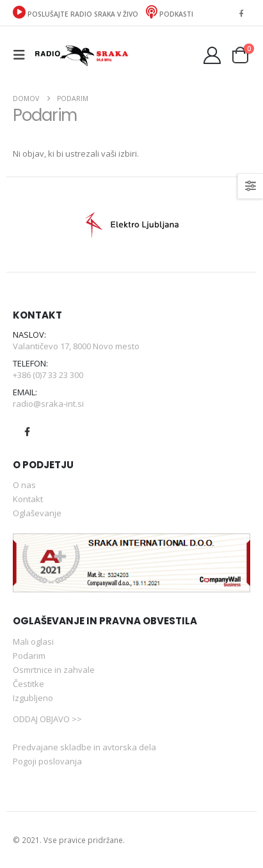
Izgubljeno (33, 698)
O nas (24, 485)
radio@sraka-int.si (48, 404)
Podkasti (170, 14)
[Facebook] (241, 13)
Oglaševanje (37, 513)
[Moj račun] (212, 55)
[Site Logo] (81, 55)
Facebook (27, 432)
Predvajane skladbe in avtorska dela (84, 747)
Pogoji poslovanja (47, 761)
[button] (23, 55)
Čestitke (28, 684)
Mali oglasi (33, 642)
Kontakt (28, 499)
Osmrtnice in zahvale (54, 670)
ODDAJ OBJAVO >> (47, 719)
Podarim (29, 656)
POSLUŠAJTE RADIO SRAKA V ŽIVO (76, 14)
